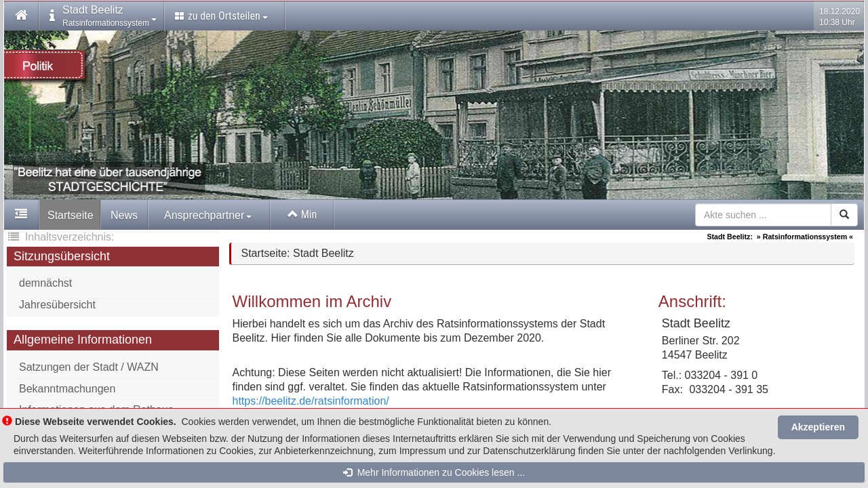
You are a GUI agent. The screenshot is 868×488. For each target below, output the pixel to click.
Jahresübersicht (57, 305)
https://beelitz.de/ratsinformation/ (311, 401)
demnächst (45, 283)
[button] (22, 16)
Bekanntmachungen (67, 389)
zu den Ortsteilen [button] (221, 16)
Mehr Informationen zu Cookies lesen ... (434, 472)
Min (302, 215)
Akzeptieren (818, 427)
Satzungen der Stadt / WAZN (89, 367)
